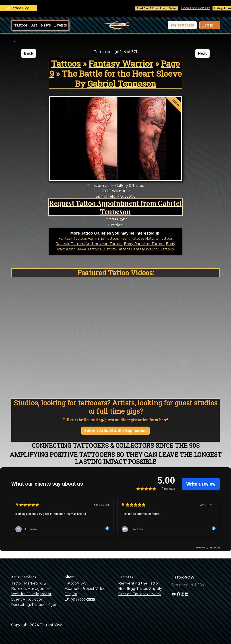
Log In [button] (208, 25)
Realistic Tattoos (70, 244)
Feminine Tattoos (103, 238)
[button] (182, 25)
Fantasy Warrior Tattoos (152, 249)
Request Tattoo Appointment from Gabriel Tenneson (115, 207)
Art (34, 25)
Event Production (27, 599)
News (46, 25)
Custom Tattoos (116, 249)
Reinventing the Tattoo (139, 583)
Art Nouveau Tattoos (104, 244)
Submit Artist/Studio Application (115, 431)
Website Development (31, 594)
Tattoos (21, 25)
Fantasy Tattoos (73, 238)
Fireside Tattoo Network (140, 594)
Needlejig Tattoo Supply (140, 589)
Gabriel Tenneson (122, 83)
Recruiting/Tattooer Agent (35, 605)
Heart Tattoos (132, 238)
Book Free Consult (199, 8)
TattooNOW (76, 583)
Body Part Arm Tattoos (144, 244)
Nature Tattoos (159, 238)
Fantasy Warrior (121, 63)
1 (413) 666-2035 (80, 599)
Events (60, 25)
